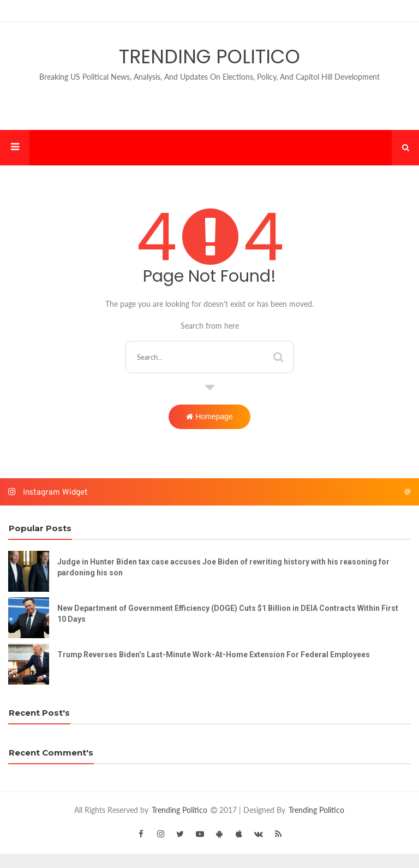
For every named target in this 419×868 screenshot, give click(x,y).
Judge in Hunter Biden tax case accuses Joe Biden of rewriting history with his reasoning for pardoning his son (223, 567)
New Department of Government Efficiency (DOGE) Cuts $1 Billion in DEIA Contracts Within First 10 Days (228, 614)
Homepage (209, 417)
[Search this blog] (209, 357)
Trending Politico (209, 57)
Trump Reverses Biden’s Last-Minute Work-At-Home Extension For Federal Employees (214, 655)
